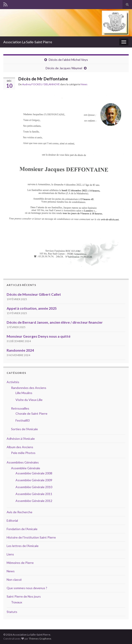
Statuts (12, 612)
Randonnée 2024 (20, 350)
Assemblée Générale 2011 (34, 494)
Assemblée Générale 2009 (34, 480)
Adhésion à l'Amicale (21, 439)
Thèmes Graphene (40, 639)
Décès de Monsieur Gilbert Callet (34, 294)
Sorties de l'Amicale (24, 429)
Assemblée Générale (26, 468)
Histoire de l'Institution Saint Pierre (31, 537)
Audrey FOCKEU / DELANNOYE (41, 84)
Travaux (17, 602)
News (84, 84)
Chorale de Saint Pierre (31, 413)
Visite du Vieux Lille (29, 400)
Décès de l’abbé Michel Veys (68, 60)
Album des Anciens (20, 447)
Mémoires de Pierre (20, 563)
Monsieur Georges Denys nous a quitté (39, 336)
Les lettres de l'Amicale (23, 546)
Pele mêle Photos (23, 453)
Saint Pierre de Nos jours (24, 596)
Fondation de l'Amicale (22, 529)
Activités (13, 382)
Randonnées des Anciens (29, 388)
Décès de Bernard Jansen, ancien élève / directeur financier (55, 322)
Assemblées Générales (23, 462)
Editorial (12, 520)
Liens (10, 554)
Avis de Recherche (19, 512)
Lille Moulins (24, 393)
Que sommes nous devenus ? (27, 588)
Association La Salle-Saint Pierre (28, 42)
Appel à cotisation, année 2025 (32, 308)
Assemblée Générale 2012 (34, 501)
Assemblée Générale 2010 (34, 487)
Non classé (14, 580)
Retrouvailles (20, 408)
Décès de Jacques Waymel (64, 68)
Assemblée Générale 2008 (34, 473)
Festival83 (23, 420)
